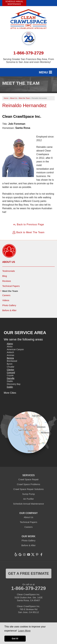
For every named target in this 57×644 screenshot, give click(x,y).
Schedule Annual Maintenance (14, 3)
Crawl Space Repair (28, 479)
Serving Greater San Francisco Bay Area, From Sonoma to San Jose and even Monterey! (28, 61)
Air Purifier (28, 499)
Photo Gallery (9, 305)
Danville (11, 378)
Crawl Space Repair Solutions (28, 489)
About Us (9, 262)
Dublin (10, 387)
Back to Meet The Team (28, 232)
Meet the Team (10, 291)
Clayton (10, 370)
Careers (6, 295)
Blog (5, 276)
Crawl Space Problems (28, 484)
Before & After (9, 310)
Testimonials (9, 271)
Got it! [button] (15, 639)
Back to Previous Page (29, 225)
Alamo (10, 344)
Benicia (10, 358)
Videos (6, 300)
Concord (11, 373)
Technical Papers (11, 286)
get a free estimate (28, 573)
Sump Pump (28, 494)
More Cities (10, 393)
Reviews (7, 281)
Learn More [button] (24, 631)
